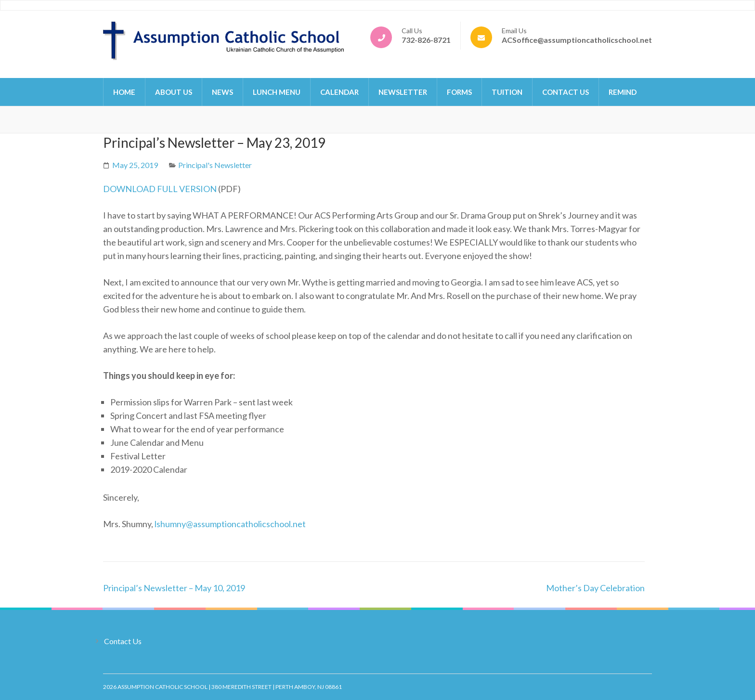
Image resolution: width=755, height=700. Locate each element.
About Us (174, 92)
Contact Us (566, 92)
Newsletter (403, 92)
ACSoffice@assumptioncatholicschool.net (577, 40)
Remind (623, 92)
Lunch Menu (277, 92)
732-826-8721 (426, 40)
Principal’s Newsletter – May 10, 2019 (174, 588)
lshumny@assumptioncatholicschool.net (230, 524)
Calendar (339, 92)
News (222, 92)
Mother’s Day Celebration (595, 588)
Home (124, 92)
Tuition (507, 92)
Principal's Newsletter (215, 165)
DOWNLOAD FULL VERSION (160, 189)
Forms (459, 92)
